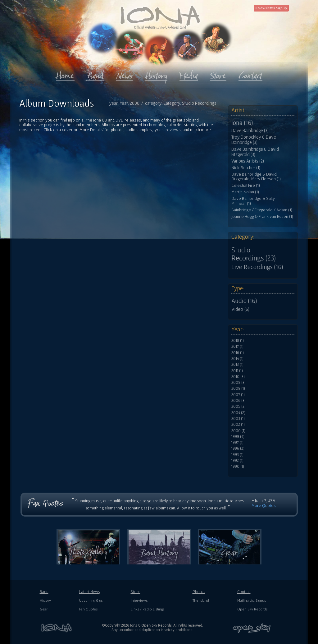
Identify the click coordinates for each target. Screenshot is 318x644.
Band (44, 592)
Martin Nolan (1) (245, 192)
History (45, 600)
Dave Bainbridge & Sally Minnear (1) (253, 201)
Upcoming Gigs (91, 600)
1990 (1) (238, 467)
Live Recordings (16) (257, 267)
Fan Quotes (88, 609)
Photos (199, 592)
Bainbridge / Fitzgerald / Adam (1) (262, 210)
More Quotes (264, 505)
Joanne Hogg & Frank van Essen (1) (262, 216)
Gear (44, 609)
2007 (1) (238, 395)
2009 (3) (238, 383)
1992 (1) (237, 461)
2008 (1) (238, 389)
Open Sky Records (252, 609)
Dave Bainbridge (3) (250, 131)
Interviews (139, 600)
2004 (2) (238, 413)
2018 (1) (238, 341)
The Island (201, 600)
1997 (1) (237, 443)
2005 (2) (238, 407)
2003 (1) (238, 419)
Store (136, 592)
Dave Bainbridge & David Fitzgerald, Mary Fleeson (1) (256, 177)
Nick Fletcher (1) (246, 168)
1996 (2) (238, 448)
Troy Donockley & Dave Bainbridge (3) (254, 140)
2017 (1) (237, 347)
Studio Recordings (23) (254, 254)
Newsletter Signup (271, 8)
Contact (244, 592)
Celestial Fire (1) (246, 185)
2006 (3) (238, 401)
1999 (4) (238, 437)
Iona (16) (242, 123)
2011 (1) (237, 371)
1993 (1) (237, 455)
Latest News (89, 592)
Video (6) (240, 309)
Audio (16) (244, 301)
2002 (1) (238, 425)
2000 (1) (238, 431)
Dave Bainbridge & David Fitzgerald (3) (255, 152)
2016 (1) (238, 353)
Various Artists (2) (248, 161)
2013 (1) (237, 365)
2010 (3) (238, 377)
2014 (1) (237, 359)
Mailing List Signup (252, 600)
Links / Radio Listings (148, 609)
